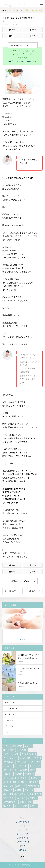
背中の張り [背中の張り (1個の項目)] (9, 798)
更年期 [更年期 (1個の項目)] (7, 782)
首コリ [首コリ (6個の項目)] (33, 806)
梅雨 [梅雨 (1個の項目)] (16, 782)
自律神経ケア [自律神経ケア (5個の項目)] (26, 802)
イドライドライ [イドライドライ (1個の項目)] (29, 754)
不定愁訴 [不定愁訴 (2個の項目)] (23, 770)
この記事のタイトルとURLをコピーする (22, 45)
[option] (22, 624)
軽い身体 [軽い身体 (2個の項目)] (8, 806)
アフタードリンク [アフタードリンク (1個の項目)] (11, 754)
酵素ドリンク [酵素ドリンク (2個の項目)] (21, 806)
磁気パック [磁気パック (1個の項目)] (9, 786)
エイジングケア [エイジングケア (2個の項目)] (10, 758)
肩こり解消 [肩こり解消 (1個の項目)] (35, 794)
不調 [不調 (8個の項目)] (33, 770)
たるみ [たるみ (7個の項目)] (28, 746)
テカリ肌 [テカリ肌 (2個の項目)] (8, 766)
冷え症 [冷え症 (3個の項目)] (15, 778)
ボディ (7, 732)
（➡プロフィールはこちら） (20, 61)
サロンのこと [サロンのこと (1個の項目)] (23, 762)
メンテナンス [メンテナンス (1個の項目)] (10, 770)
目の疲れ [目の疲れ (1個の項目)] (34, 782)
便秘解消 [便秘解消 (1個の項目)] (29, 774)
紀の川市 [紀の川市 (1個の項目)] (21, 786)
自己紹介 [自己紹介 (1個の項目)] (21, 798)
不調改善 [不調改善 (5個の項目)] (8, 774)
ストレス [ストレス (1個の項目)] (36, 762)
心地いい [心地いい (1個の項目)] (36, 778)
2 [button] (23, 640)
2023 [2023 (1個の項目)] (6, 746)
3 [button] (25, 640)
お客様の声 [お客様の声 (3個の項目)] (17, 746)
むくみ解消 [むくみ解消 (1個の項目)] (22, 750)
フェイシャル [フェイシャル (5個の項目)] (21, 766)
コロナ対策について (12, 709)
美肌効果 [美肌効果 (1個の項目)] (8, 790)
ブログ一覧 (9, 726)
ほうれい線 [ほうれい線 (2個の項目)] (9, 750)
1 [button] (21, 640)
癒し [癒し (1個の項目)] (24, 782)
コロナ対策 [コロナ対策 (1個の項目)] (9, 762)
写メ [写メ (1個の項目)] (6, 778)
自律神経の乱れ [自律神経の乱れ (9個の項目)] (10, 802)
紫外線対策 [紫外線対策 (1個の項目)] (33, 786)
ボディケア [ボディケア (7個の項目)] (35, 766)
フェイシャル (16, 24)
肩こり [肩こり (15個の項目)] (29, 790)
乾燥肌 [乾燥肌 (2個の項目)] (18, 774)
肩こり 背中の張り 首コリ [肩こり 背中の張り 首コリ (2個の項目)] (15, 794)
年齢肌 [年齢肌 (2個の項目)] (25, 778)
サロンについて (11, 714)
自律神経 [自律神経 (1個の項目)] (33, 798)
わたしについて (11, 703)
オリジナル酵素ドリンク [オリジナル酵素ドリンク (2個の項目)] (30, 758)
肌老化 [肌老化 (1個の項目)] (18, 790)
